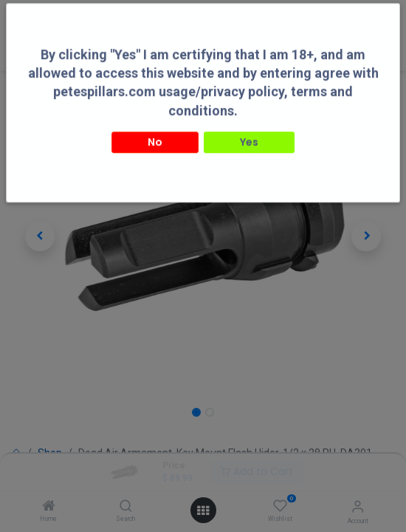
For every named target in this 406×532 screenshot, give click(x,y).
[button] (40, 236)
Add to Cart (257, 471)
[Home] (49, 507)
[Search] (126, 507)
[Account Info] (358, 507)
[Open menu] (203, 511)
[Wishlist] (280, 506)
